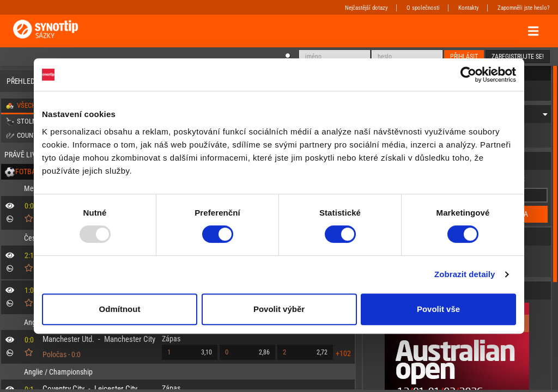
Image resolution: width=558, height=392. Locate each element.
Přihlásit (464, 57)
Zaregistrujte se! (518, 57)
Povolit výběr (279, 309)
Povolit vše (438, 309)
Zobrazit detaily (465, 274)
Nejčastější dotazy (366, 8)
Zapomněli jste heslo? (524, 8)
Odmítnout (120, 309)
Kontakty (469, 8)
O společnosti (423, 8)
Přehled (21, 81)
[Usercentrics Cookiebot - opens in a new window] (468, 75)
